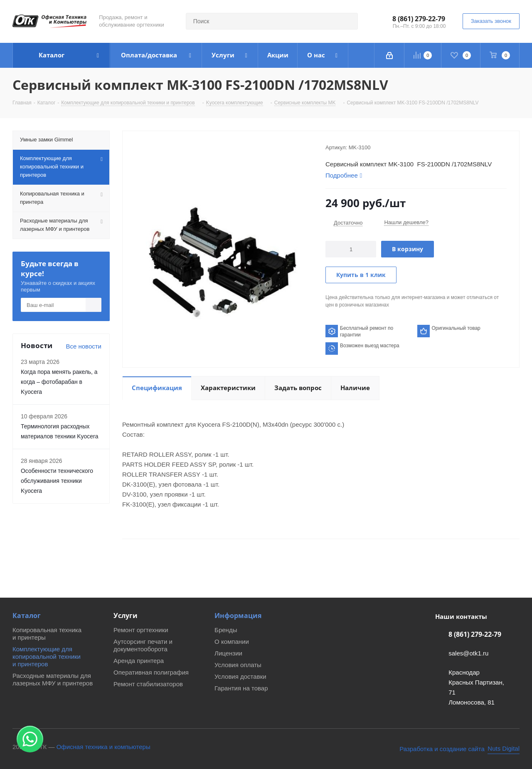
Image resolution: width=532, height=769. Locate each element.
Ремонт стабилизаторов (148, 684)
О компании (232, 642)
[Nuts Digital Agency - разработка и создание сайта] (459, 749)
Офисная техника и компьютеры (103, 747)
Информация (238, 616)
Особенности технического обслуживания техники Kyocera (57, 481)
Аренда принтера (139, 661)
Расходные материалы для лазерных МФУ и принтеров (53, 679)
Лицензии (228, 653)
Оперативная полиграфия (151, 672)
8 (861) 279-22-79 (419, 19)
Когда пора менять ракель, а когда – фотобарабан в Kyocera (59, 382)
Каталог (27, 616)
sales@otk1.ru (468, 653)
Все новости (84, 346)
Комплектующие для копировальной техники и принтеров (47, 656)
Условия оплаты (238, 665)
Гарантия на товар (241, 688)
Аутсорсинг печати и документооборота (143, 645)
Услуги (126, 616)
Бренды (226, 630)
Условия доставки (240, 676)
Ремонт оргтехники (141, 630)
